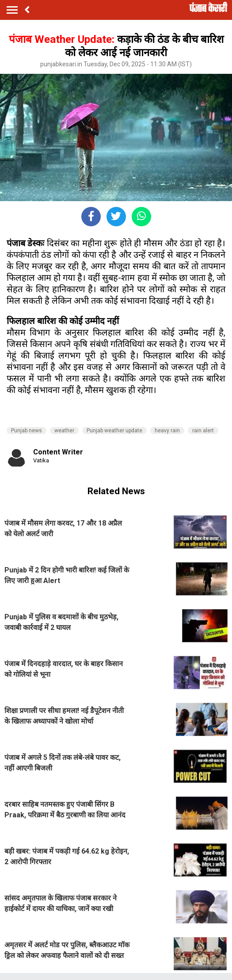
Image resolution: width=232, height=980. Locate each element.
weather (64, 431)
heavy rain (167, 431)
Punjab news (27, 431)
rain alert (203, 431)
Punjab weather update (114, 431)
